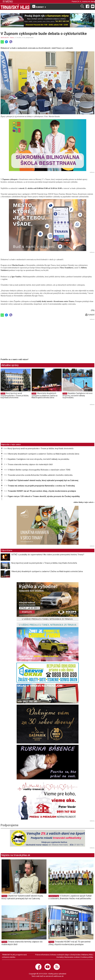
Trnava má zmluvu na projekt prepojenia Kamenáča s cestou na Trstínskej (41, 486)
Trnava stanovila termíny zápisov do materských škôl (30, 464)
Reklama (85, 955)
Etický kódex (76, 955)
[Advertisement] (22, 339)
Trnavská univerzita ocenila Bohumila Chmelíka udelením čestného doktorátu (40, 475)
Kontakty (60, 957)
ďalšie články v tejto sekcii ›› (84, 502)
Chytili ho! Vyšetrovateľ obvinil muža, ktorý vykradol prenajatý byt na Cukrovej (43, 480)
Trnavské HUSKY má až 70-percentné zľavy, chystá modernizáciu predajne (42, 491)
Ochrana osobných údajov (60, 955)
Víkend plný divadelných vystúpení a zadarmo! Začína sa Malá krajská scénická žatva (44, 395)
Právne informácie (42, 955)
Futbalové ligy (54, 896)
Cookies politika (87, 957)
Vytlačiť (90, 315)
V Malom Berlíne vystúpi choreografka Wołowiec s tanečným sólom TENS (39, 470)
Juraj (93, 1)
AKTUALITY (5, 37)
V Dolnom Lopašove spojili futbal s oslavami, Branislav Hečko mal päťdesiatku (70, 897)
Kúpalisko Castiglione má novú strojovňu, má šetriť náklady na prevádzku (77, 395)
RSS (91, 955)
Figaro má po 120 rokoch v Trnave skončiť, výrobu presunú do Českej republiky (44, 496)
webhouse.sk (59, 976)
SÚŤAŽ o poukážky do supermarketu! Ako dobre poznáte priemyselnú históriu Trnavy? (48, 555)
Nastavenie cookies (72, 957)
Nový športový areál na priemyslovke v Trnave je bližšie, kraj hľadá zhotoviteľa (15, 395)
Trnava (12, 37)
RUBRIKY (39, 7)
